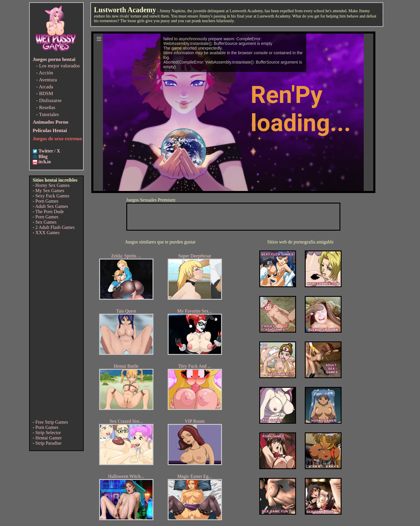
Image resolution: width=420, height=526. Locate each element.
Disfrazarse (50, 100)
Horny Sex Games (52, 185)
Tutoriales (49, 114)
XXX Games (47, 233)
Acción (46, 73)
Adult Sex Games (51, 206)
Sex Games (46, 222)
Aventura (48, 80)
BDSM (46, 93)
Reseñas (47, 107)
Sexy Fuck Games (52, 196)
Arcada (46, 87)
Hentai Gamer (48, 438)
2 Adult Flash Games (55, 227)
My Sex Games (50, 191)
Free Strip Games (52, 422)
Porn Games (47, 201)
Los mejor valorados (60, 66)
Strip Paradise (48, 443)
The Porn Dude (50, 212)
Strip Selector (48, 433)
